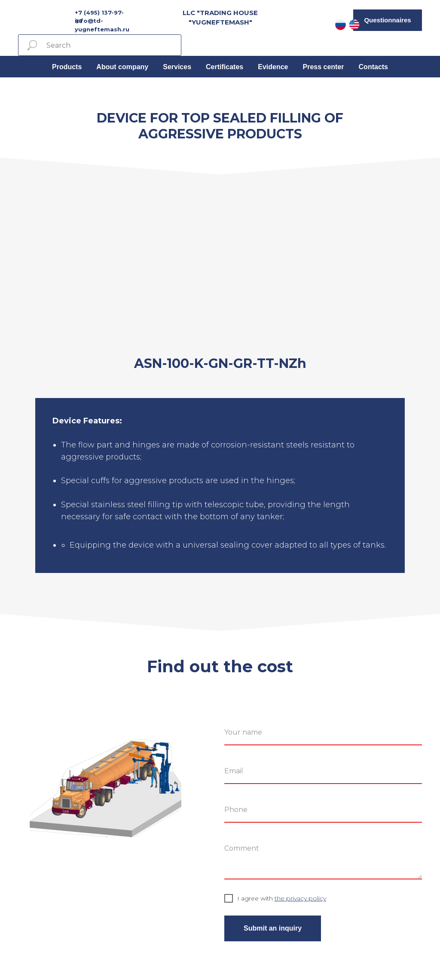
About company (122, 67)
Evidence (273, 67)
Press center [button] (323, 67)
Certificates (225, 67)
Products (67, 67)
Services (177, 67)
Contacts (373, 67)
